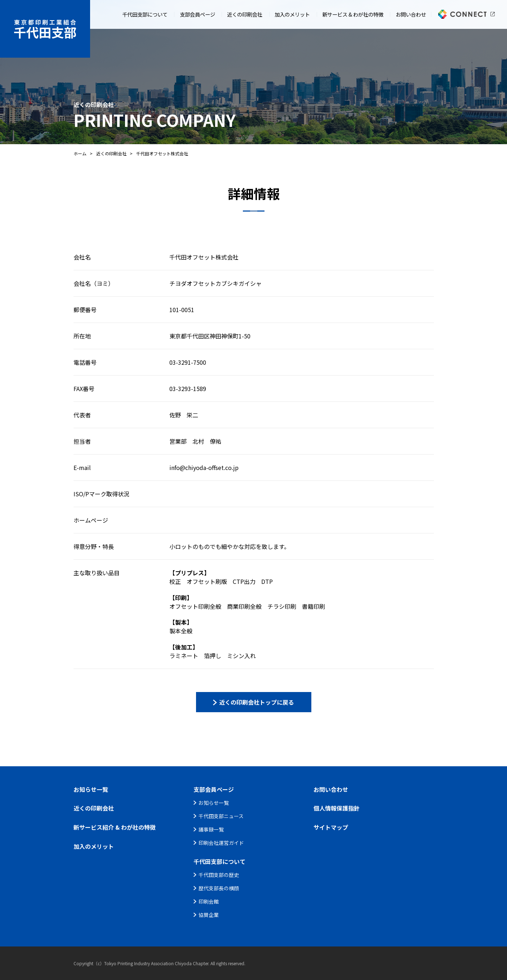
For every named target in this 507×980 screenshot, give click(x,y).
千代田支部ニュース (221, 816)
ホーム (80, 153)
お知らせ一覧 (214, 803)
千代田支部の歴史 (219, 875)
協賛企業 (209, 915)
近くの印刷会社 (111, 153)
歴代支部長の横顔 (219, 888)
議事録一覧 (211, 829)
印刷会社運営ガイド (221, 843)
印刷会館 (209, 901)
